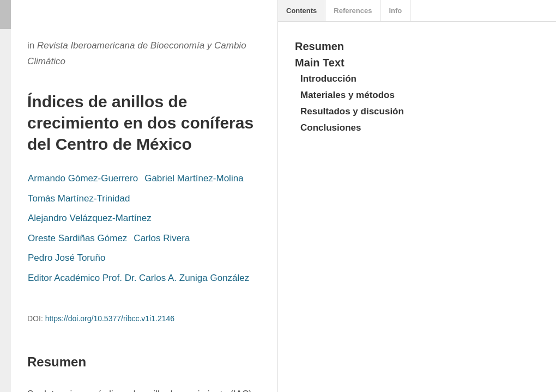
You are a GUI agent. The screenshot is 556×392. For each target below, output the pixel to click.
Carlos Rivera (162, 238)
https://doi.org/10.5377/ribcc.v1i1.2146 (110, 318)
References (353, 11)
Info (395, 11)
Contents (301, 11)
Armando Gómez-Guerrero (83, 178)
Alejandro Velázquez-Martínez (90, 218)
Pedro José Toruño (67, 258)
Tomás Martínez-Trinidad (79, 198)
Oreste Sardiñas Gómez (77, 238)
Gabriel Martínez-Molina (194, 178)
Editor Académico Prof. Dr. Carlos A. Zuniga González (138, 278)
